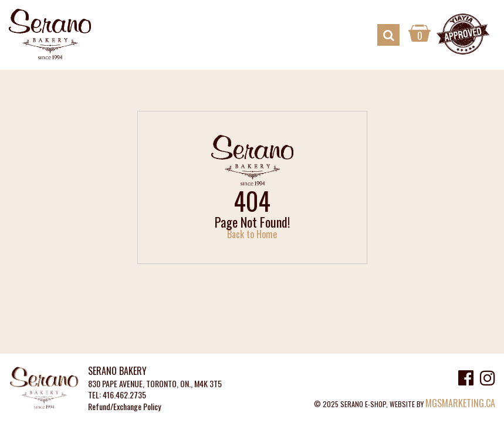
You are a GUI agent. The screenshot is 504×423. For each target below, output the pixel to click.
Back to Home (252, 234)
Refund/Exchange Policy (124, 407)
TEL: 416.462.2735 (117, 395)
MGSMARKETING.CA (460, 403)
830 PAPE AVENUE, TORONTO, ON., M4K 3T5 (155, 384)
